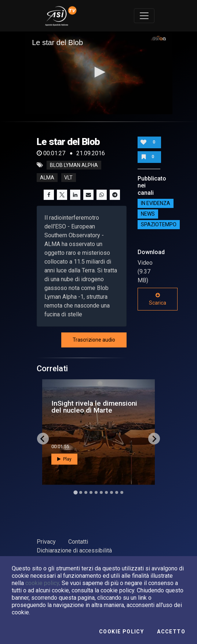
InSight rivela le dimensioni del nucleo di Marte (94, 407)
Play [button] (64, 459)
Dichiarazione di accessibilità (74, 550)
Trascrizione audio (94, 340)
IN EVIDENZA (156, 204)
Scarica (158, 299)
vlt (68, 178)
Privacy (46, 542)
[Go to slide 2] (81, 492)
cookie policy (42, 583)
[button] (99, 72)
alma (47, 178)
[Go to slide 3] (86, 492)
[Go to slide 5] (96, 492)
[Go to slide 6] (101, 492)
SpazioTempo (159, 225)
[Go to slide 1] (75, 493)
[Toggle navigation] (144, 16)
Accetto (171, 632)
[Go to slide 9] (117, 492)
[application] (98, 73)
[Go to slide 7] (106, 492)
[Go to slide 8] (112, 492)
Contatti (78, 542)
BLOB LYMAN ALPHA (74, 165)
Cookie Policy (121, 632)
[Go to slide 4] (91, 492)
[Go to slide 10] (122, 492)
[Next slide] (154, 439)
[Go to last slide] (43, 439)
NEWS (148, 214)
